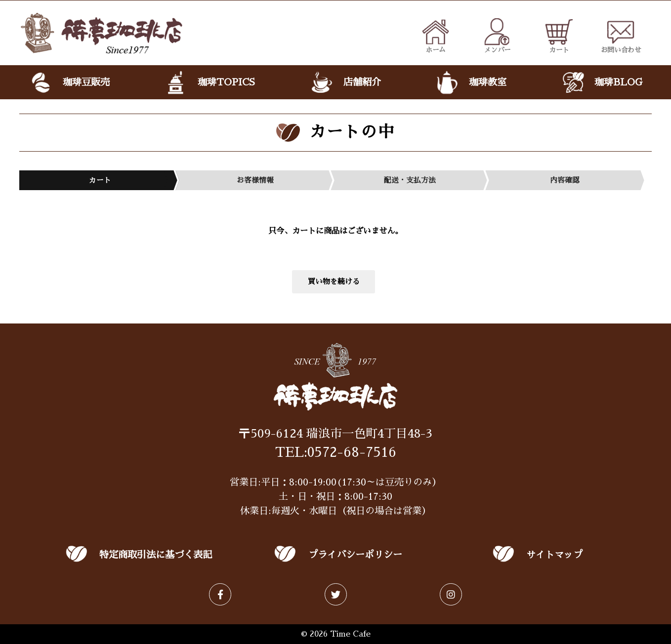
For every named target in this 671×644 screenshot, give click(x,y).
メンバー (497, 36)
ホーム (436, 36)
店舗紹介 (345, 82)
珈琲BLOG (601, 82)
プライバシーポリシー (355, 555)
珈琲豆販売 (69, 82)
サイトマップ (554, 555)
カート (559, 36)
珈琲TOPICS (209, 82)
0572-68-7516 (352, 452)
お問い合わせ (621, 36)
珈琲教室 (471, 82)
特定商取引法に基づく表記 (156, 555)
